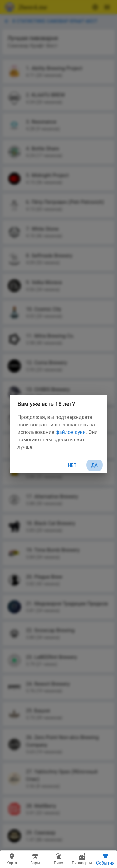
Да (95, 465)
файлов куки (71, 432)
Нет (72, 465)
